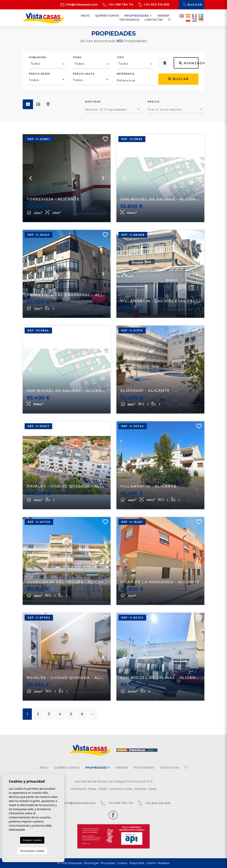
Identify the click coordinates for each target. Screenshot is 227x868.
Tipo (120, 57)
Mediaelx (164, 863)
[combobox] (48, 64)
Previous (124, 274)
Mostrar (93, 102)
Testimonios (129, 20)
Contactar (154, 20)
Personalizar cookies (32, 851)
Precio (154, 102)
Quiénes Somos (107, 16)
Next (197, 274)
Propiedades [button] (138, 16)
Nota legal (91, 863)
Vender (163, 16)
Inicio (85, 16)
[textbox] (48, 64)
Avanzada (189, 63)
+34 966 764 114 (118, 4)
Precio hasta (84, 74)
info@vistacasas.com (79, 4)
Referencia (126, 74)
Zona (77, 57)
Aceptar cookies (32, 840)
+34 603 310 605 (154, 4)
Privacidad (107, 863)
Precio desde (40, 74)
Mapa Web (137, 863)
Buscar (193, 5)
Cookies (122, 863)
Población (38, 57)
